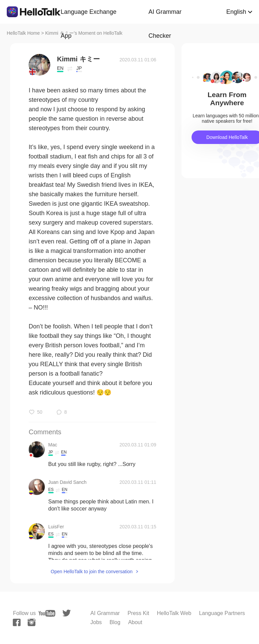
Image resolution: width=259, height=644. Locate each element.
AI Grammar (105, 613)
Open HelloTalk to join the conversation (92, 572)
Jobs (96, 622)
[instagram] (32, 622)
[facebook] (17, 622)
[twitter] (67, 613)
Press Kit (138, 613)
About (135, 622)
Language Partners (222, 613)
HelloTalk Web (174, 613)
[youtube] (47, 613)
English (236, 12)
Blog (115, 622)
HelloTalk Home (23, 33)
